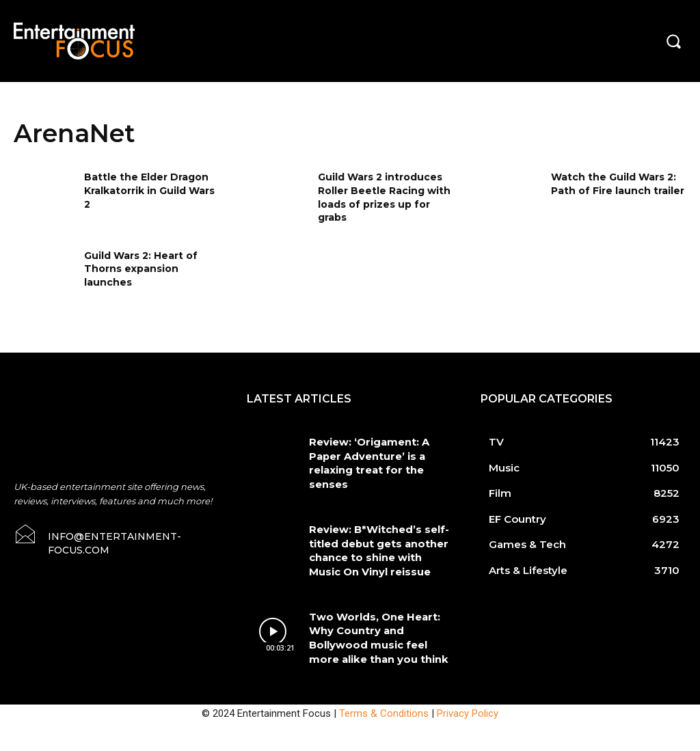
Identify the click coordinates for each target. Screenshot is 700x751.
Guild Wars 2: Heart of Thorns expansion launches (141, 269)
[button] (673, 41)
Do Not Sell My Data (102, 743)
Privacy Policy (468, 681)
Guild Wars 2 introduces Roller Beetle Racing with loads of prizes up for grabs (384, 197)
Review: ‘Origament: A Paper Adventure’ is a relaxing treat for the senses (380, 454)
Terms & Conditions (384, 681)
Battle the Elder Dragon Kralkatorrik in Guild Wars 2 (149, 190)
